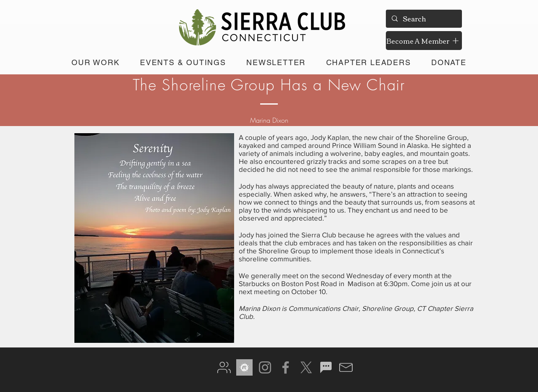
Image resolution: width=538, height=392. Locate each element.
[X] (306, 367)
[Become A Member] (424, 41)
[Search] (423, 19)
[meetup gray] (244, 367)
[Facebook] (286, 367)
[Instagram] (265, 367)
